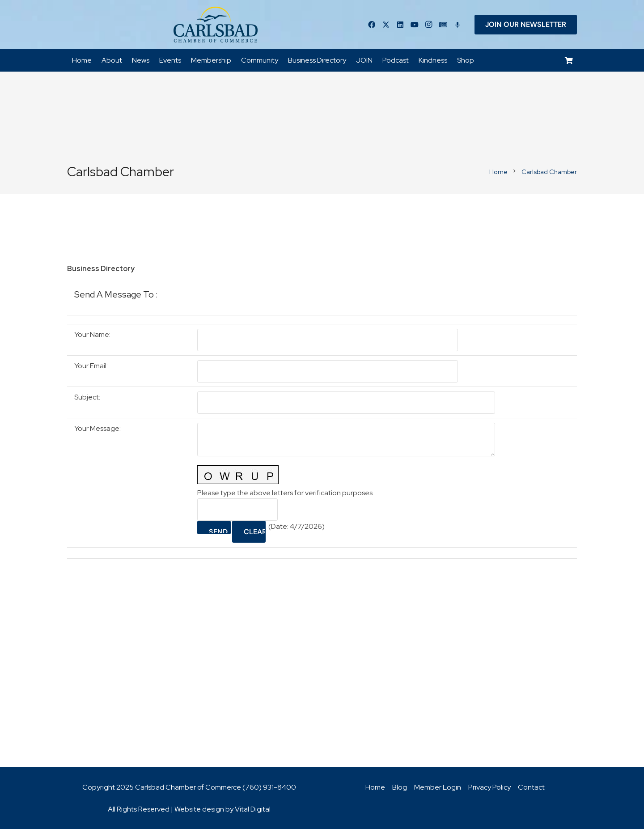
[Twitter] (386, 25)
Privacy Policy (489, 787)
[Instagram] (429, 25)
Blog (400, 787)
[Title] (443, 25)
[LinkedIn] (400, 25)
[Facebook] (372, 25)
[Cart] (569, 61)
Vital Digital (253, 809)
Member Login (438, 787)
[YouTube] (415, 25)
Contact (531, 787)
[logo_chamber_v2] (216, 25)
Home (375, 787)
